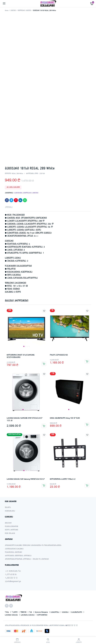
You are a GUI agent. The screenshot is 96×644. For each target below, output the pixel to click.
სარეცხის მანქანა (28, 615)
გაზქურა (66, 612)
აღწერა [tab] (9, 208)
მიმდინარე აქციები (24, 11)
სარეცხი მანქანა (12, 615)
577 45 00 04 (12, 575)
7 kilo (7, 612)
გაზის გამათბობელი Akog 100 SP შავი (65, 418)
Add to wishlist (44, 311)
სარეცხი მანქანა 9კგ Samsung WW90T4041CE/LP (26, 479)
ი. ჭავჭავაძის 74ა (14, 571)
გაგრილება (55, 612)
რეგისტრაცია (10, 511)
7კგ (31, 612)
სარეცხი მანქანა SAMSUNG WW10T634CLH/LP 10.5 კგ (25, 420)
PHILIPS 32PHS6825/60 (59, 355)
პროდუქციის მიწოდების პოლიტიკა (18, 556)
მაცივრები (18, 193)
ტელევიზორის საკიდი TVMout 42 (63, 479)
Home (7, 11)
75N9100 (24, 612)
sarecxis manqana (41, 612)
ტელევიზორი (42, 615)
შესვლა (8, 508)
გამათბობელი (77, 612)
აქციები (13, 11)
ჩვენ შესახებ (10, 534)
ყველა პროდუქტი (11, 530)
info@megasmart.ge (14, 582)
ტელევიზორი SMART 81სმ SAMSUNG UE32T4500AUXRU (21, 356)
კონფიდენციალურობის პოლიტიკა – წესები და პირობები (27, 559)
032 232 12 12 (12, 578)
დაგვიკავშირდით (11, 527)
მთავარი (8, 523)
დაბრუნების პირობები (13, 553)
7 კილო (15, 612)
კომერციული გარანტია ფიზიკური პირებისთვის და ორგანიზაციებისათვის (33, 546)
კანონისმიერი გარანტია (14, 549)
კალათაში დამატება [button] (44, 364)
